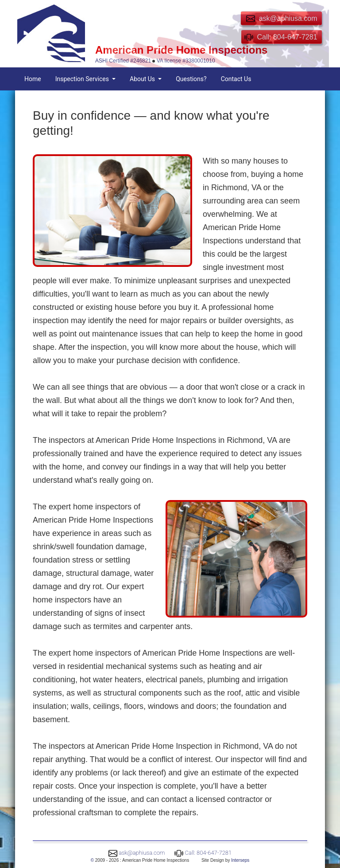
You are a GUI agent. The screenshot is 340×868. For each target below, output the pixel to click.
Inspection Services (83, 79)
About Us (143, 79)
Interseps (240, 860)
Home (33, 79)
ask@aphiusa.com (142, 853)
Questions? (191, 79)
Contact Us (236, 79)
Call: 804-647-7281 (209, 853)
